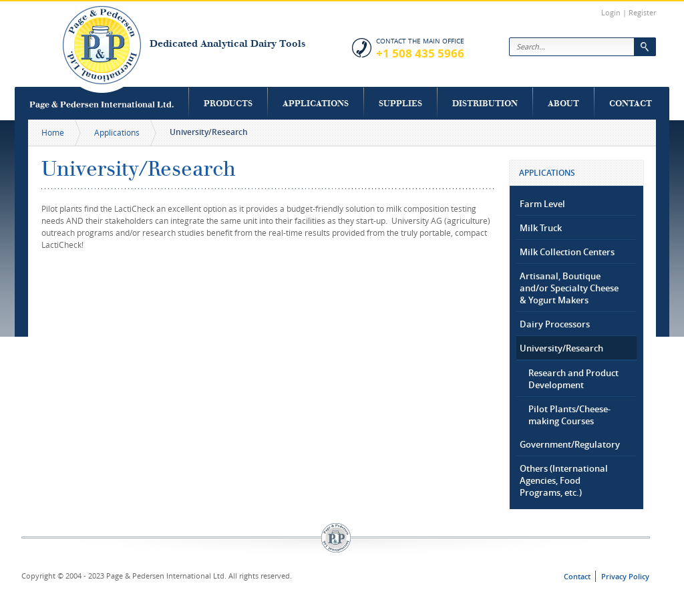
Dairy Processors (555, 324)
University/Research (561, 348)
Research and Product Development (573, 379)
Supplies (400, 103)
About (563, 103)
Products (228, 103)
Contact (631, 103)
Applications (316, 103)
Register (642, 12)
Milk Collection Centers (567, 252)
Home (53, 132)
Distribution (485, 103)
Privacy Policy (625, 576)
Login (611, 12)
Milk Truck (541, 228)
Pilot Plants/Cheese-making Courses (569, 415)
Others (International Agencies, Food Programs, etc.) (564, 480)
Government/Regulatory (570, 444)
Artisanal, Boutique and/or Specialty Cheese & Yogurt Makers (569, 288)
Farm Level (542, 204)
